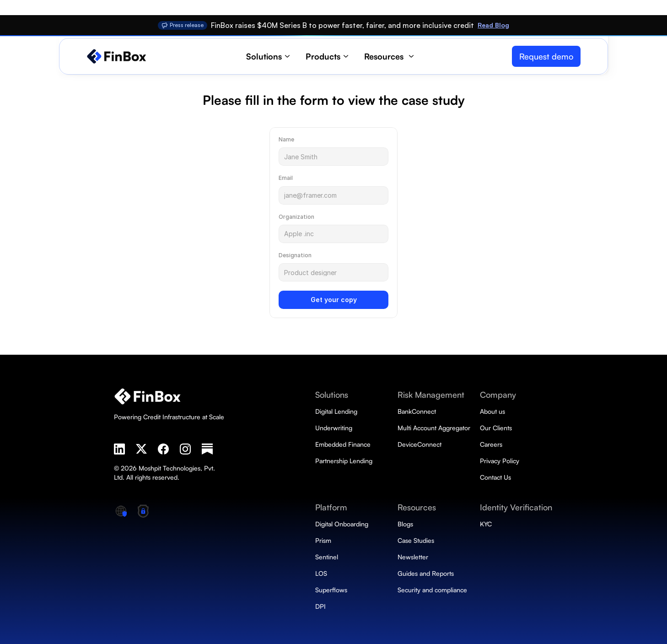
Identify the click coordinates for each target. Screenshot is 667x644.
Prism (323, 540)
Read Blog (493, 25)
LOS (321, 573)
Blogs (405, 524)
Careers (491, 444)
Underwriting (334, 428)
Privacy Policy (500, 461)
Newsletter (413, 557)
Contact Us (495, 477)
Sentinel (327, 557)
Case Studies (416, 540)
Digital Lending (336, 411)
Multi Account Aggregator (434, 428)
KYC (486, 524)
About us (492, 411)
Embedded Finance (343, 444)
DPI (320, 606)
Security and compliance (432, 590)
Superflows (331, 590)
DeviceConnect (420, 444)
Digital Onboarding (343, 524)
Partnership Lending (344, 461)
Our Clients (496, 428)
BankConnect (418, 411)
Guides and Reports (426, 573)
